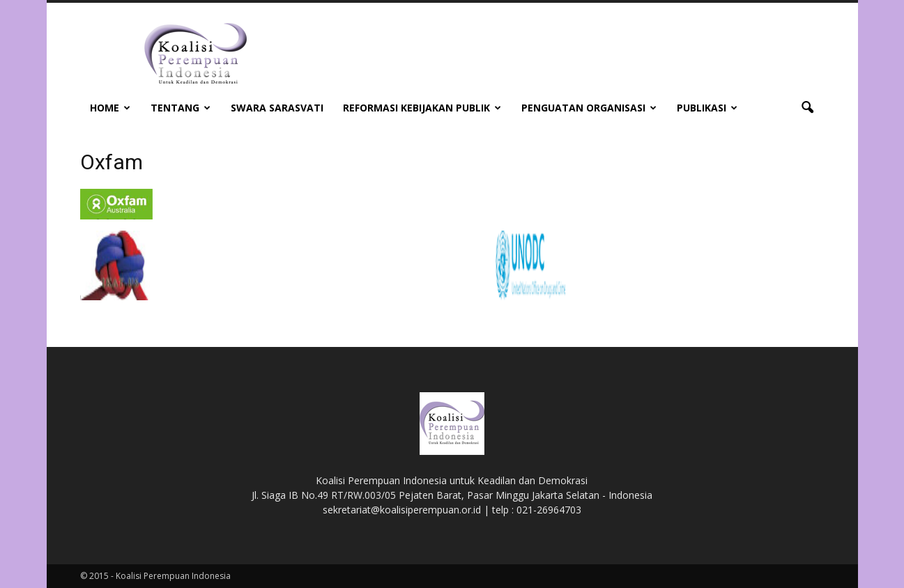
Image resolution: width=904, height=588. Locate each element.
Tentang (181, 108)
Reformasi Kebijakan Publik (422, 108)
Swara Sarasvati (277, 108)
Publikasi (707, 108)
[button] (808, 108)
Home (110, 108)
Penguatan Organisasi (589, 108)
